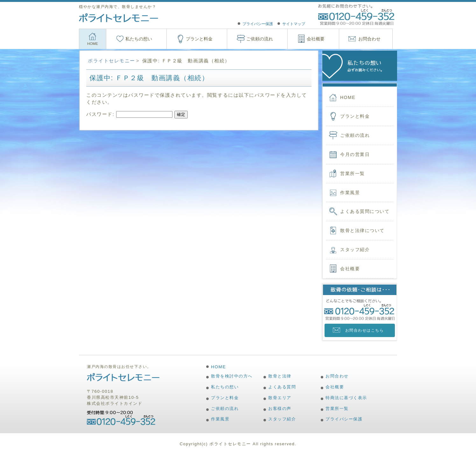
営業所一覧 (353, 173)
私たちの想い (139, 39)
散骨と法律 (280, 376)
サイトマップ (294, 24)
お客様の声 (280, 409)
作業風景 (350, 193)
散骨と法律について (362, 230)
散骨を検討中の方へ (232, 376)
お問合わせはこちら (365, 330)
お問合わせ (369, 39)
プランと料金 (199, 39)
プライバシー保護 (258, 24)
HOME (93, 44)
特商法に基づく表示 (346, 398)
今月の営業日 (355, 154)
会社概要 (316, 39)
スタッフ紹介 (355, 250)
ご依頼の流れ (260, 39)
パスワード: (129, 114)
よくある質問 (282, 387)
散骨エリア (280, 398)
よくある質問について (365, 211)
